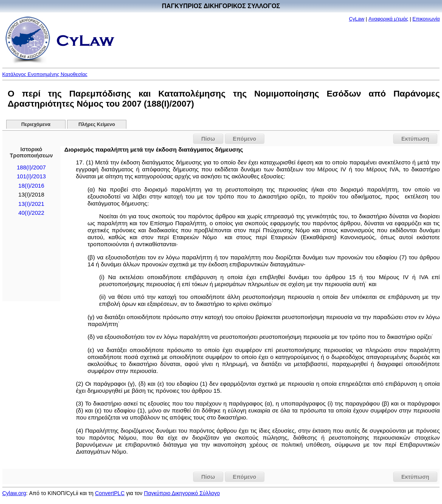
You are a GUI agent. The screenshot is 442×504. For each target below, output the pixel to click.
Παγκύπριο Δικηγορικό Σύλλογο (182, 493)
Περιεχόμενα (36, 124)
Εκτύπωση (415, 139)
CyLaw (357, 19)
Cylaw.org (14, 493)
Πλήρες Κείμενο (97, 124)
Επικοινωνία (426, 19)
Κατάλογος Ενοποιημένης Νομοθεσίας (45, 74)
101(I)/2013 (31, 176)
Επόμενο (245, 139)
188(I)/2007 (31, 167)
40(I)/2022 (31, 213)
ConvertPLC (110, 493)
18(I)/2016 (31, 186)
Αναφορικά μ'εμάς (388, 19)
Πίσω (208, 139)
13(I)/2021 (31, 204)
